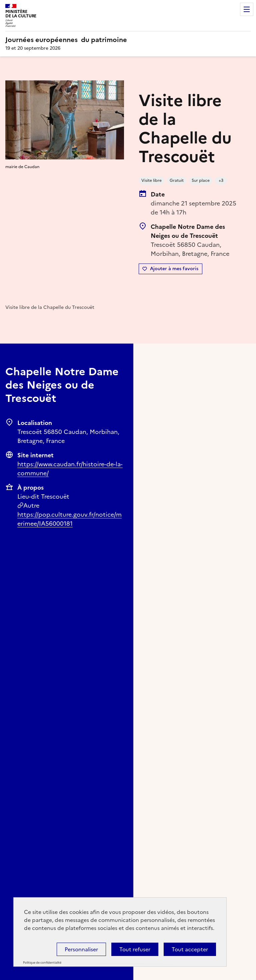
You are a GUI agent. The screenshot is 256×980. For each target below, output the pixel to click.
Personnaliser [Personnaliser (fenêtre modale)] (81, 949)
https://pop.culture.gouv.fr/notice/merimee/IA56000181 (69, 519)
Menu (247, 9)
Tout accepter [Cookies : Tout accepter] (190, 949)
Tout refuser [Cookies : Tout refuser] (135, 949)
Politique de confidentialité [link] (42, 963)
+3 (221, 180)
